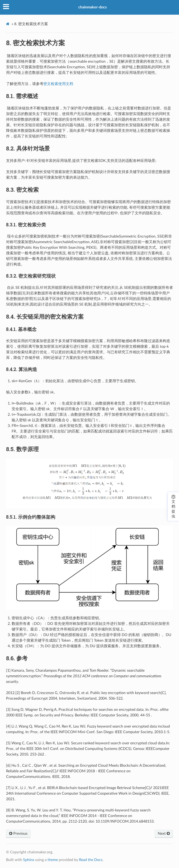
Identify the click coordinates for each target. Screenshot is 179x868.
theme (53, 860)
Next (164, 834)
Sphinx (29, 860)
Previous (18, 834)
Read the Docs (91, 860)
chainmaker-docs (93, 7)
